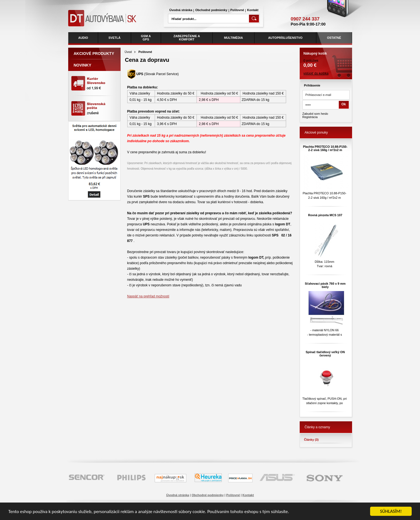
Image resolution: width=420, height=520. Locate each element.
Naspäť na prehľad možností (148, 296)
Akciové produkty (94, 53)
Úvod (128, 52)
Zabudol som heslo (315, 114)
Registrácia (310, 117)
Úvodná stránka (181, 10)
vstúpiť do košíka (316, 73)
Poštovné (237, 10)
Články (311, 440)
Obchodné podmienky (211, 10)
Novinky (83, 65)
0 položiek (326, 58)
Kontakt (253, 10)
